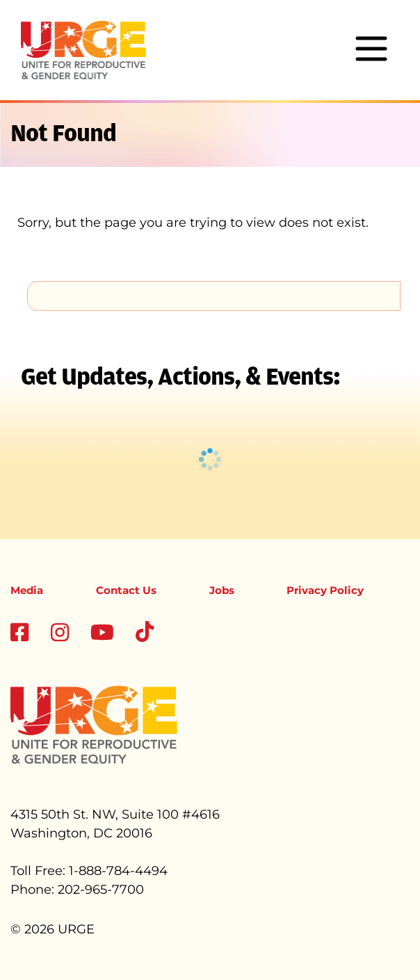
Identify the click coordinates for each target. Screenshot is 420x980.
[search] (214, 295)
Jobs (222, 590)
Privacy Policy (325, 590)
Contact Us (126, 590)
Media (27, 590)
